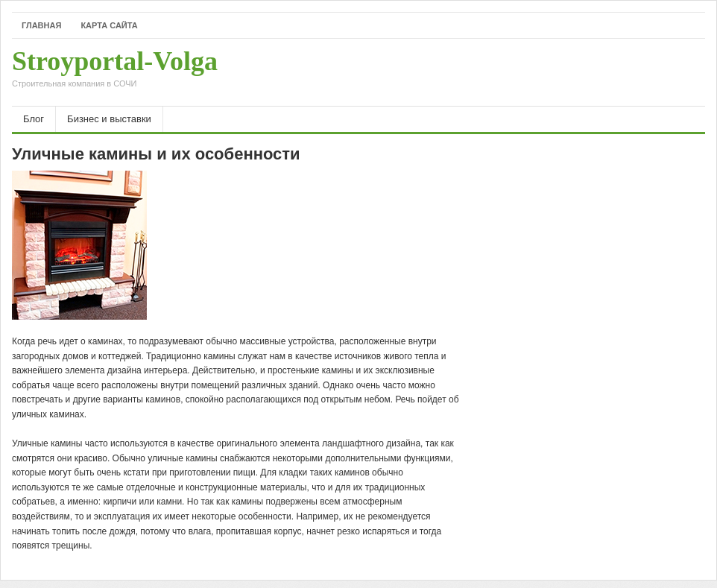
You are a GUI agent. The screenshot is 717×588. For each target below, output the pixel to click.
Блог (34, 119)
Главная (41, 25)
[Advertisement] (531, 72)
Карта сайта (109, 25)
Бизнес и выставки (109, 119)
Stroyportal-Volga (115, 72)
